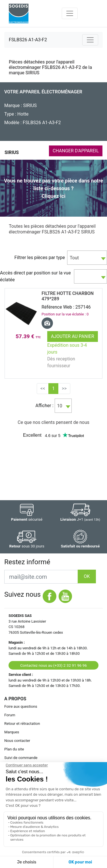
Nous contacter (17, 741)
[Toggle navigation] (70, 13)
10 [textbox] (60, 406)
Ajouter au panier (73, 336)
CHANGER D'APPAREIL (76, 151)
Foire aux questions (21, 706)
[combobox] (87, 258)
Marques (12, 732)
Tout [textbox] (74, 258)
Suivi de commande (21, 758)
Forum (10, 715)
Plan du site (14, 749)
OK (87, 576)
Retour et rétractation (22, 724)
